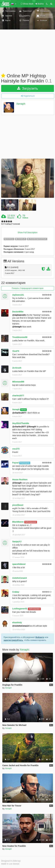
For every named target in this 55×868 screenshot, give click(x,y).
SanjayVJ (17, 541)
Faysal (16, 463)
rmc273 (16, 449)
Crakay (16, 592)
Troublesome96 (20, 337)
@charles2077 (19, 413)
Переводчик (25, 463)
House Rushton (20, 479)
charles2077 (18, 396)
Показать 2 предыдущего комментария (28, 288)
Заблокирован (31, 522)
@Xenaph (17, 327)
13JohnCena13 (20, 578)
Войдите (40, 637)
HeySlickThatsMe (21, 423)
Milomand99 (18, 382)
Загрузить (27, 88)
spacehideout (19, 564)
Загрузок (11, 218)
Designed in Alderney (11, 861)
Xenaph (21, 104)
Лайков (25, 218)
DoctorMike (18, 312)
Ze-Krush (17, 368)
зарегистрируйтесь (13, 640)
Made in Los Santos (10, 864)
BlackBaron (18, 522)
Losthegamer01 (20, 609)
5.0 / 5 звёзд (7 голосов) (11, 224)
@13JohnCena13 (20, 626)
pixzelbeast (18, 505)
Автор (24, 410)
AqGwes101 (18, 295)
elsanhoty (17, 623)
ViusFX (16, 351)
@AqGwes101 (19, 315)
